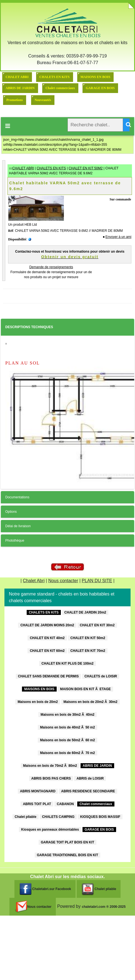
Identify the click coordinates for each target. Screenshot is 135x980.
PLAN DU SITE (97, 581)
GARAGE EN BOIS (100, 88)
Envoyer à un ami (118, 237)
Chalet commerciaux (60, 88)
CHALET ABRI (17, 77)
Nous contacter (63, 581)
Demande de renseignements (51, 267)
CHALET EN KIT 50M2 (86, 168)
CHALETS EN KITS (55, 77)
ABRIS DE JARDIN (20, 88)
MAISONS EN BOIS (95, 77)
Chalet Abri (34, 581)
